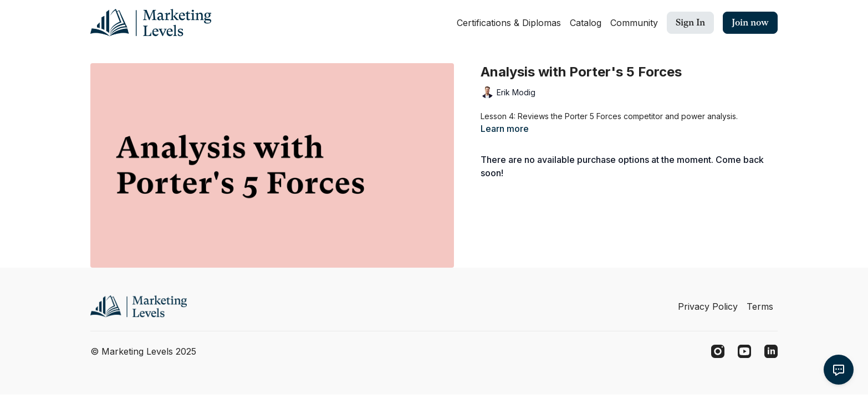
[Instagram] (718, 351)
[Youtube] (744, 351)
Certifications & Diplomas (509, 23)
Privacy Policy (708, 306)
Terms (760, 306)
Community (634, 23)
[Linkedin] (771, 351)
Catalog (586, 23)
